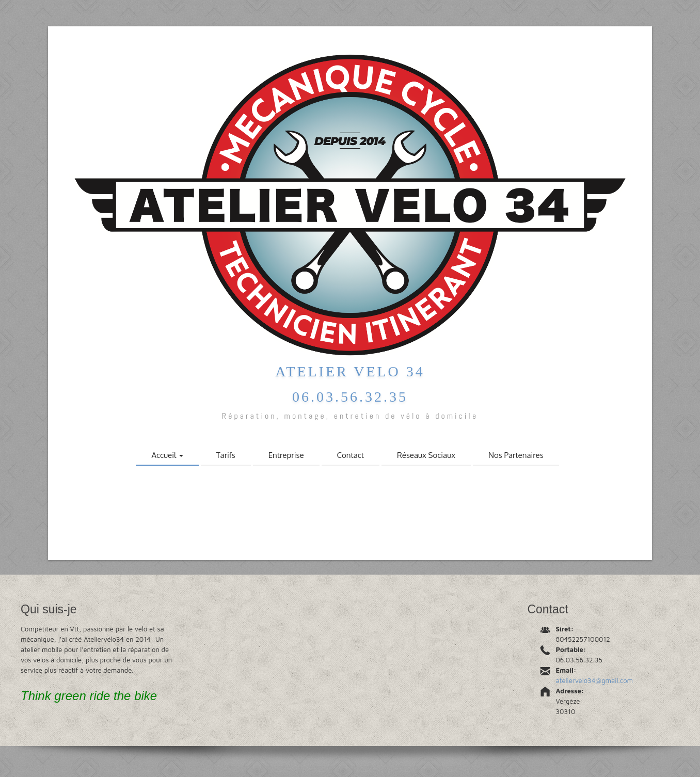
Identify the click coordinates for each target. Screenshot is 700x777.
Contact (351, 455)
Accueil (167, 455)
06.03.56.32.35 (350, 397)
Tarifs (226, 455)
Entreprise (286, 455)
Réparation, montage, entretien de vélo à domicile (350, 416)
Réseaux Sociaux (426, 455)
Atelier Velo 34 (350, 371)
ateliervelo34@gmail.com (594, 680)
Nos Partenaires (516, 455)
